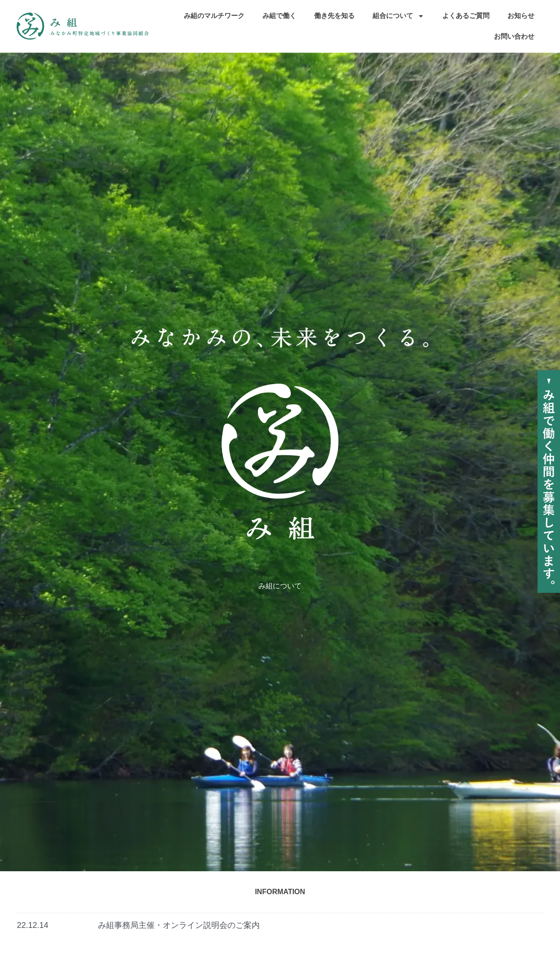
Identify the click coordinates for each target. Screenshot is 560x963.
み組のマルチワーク (214, 16)
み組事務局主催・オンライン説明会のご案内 (179, 925)
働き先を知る (334, 16)
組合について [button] (398, 16)
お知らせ (521, 16)
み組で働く (279, 16)
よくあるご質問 (466, 16)
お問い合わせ (514, 36)
